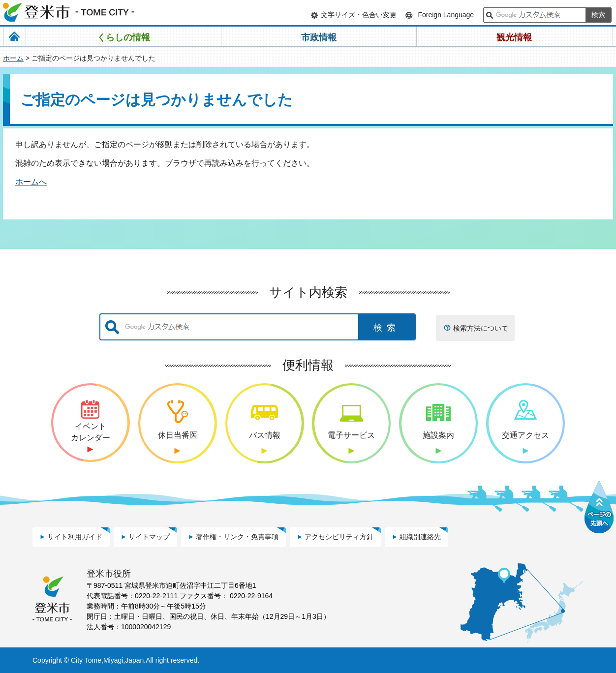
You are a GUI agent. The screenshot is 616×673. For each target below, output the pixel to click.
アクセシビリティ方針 (339, 537)
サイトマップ (149, 537)
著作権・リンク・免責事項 (237, 537)
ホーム (13, 58)
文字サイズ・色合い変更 (359, 15)
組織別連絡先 (420, 537)
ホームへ (31, 182)
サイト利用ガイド (75, 537)
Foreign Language (446, 15)
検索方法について (481, 328)
